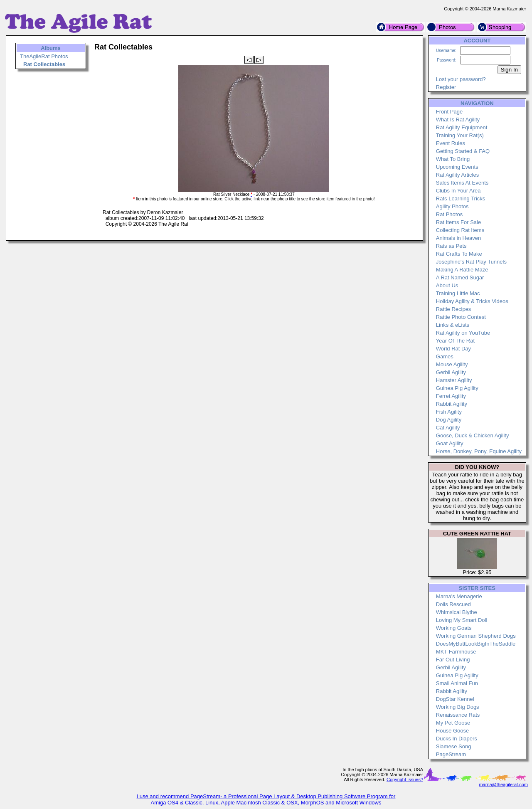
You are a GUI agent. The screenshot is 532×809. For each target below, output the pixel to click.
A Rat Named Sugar (460, 277)
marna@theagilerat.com (503, 784)
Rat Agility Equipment (462, 127)
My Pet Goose (453, 723)
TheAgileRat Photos (44, 56)
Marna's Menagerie (459, 596)
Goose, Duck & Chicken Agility (473, 435)
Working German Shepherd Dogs (476, 636)
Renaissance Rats (458, 715)
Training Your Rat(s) (460, 135)
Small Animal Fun (457, 683)
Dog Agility (449, 420)
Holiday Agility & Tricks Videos (472, 301)
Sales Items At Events (462, 183)
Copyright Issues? (405, 779)
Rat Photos (449, 214)
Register (446, 87)
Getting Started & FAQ (463, 151)
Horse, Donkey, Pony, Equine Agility (479, 451)
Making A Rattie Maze (462, 270)
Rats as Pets (451, 246)
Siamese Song (454, 746)
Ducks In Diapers (457, 739)
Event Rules (451, 143)
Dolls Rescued (453, 604)
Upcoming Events (457, 167)
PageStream (451, 754)
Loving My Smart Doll (462, 620)
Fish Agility (449, 412)
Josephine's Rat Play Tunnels (471, 262)
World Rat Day (453, 349)
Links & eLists (453, 325)
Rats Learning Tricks (461, 199)
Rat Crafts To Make (459, 254)
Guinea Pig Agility (457, 388)
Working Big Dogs (458, 707)
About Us (447, 285)
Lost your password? (461, 79)
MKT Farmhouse (456, 652)
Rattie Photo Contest (461, 317)
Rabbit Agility (452, 404)
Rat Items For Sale (458, 222)
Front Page (449, 112)
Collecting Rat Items (460, 230)
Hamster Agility (454, 380)
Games (445, 356)
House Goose (453, 731)
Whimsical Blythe (457, 612)
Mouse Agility (452, 364)
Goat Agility (450, 443)
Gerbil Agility (451, 372)
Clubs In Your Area (458, 191)
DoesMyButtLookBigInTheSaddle (476, 644)
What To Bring (453, 159)
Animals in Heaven (458, 238)
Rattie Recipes (454, 309)
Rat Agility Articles (457, 175)
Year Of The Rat (455, 341)
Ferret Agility (451, 396)
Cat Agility (448, 428)
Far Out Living (453, 660)
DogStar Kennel (455, 699)
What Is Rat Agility (458, 120)
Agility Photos (452, 206)
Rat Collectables (44, 64)
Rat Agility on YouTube (463, 333)
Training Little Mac (458, 293)
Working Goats (454, 628)
